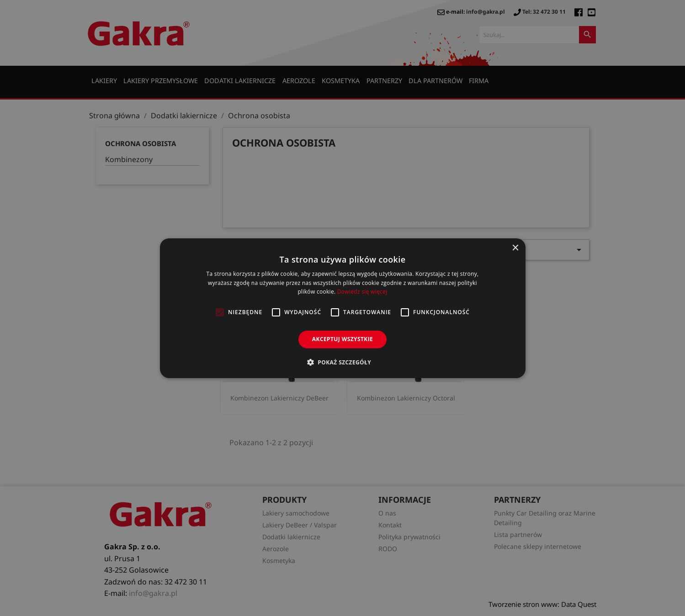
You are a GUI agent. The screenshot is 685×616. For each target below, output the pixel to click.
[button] (342, 362)
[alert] (342, 308)
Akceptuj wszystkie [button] (342, 339)
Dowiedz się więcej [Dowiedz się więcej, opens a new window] (362, 292)
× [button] (515, 248)
